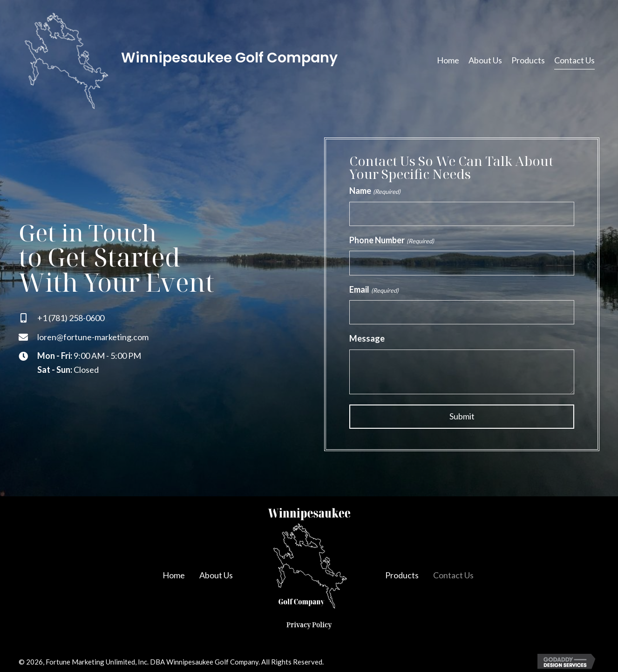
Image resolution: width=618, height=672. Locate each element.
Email (374, 289)
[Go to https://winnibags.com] (200, 60)
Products (402, 574)
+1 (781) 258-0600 (71, 317)
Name (375, 191)
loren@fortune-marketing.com (93, 336)
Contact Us (453, 574)
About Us (216, 574)
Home (174, 574)
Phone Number (391, 240)
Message (367, 338)
